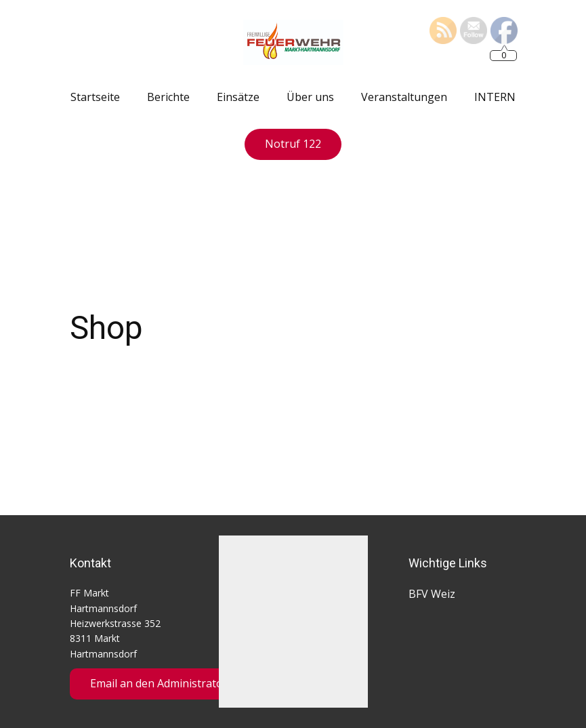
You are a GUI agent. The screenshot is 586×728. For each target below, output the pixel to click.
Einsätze (238, 97)
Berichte (168, 97)
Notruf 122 (293, 144)
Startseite (95, 97)
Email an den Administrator (159, 683)
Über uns (310, 97)
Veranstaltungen (404, 97)
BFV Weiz (432, 594)
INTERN (495, 97)
